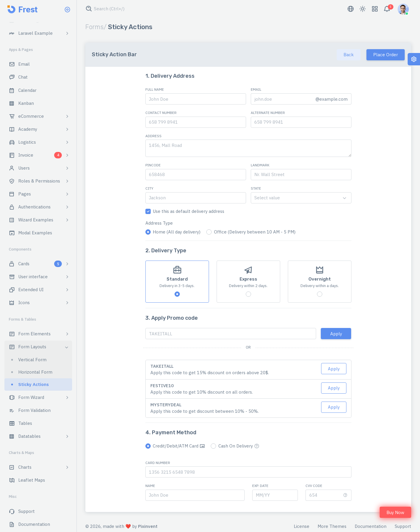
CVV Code (314, 486)
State (256, 188)
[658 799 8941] (196, 122)
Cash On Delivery (239, 446)
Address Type (159, 223)
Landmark (260, 165)
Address (153, 136)
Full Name (155, 89)
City (149, 188)
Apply (336, 334)
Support (403, 526)
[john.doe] (282, 99)
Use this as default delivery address (189, 211)
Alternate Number (268, 113)
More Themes (332, 526)
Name (150, 486)
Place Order (386, 55)
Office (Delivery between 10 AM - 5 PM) (255, 232)
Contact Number (161, 113)
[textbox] (301, 198)
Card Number (158, 463)
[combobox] (301, 198)
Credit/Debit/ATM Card (179, 446)
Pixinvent (148, 526)
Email (256, 89)
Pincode (153, 165)
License (302, 526)
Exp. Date (260, 486)
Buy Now (395, 512)
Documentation (371, 526)
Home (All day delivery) (177, 232)
